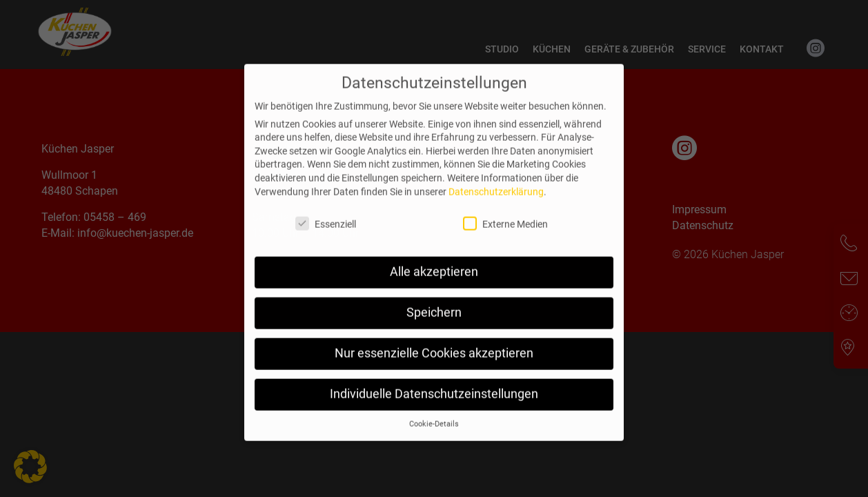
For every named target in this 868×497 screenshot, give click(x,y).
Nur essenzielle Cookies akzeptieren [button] (434, 375)
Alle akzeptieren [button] (434, 293)
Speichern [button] (434, 334)
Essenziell (333, 245)
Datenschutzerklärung (496, 213)
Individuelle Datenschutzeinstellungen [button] (434, 416)
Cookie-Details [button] (434, 445)
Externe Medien (512, 245)
